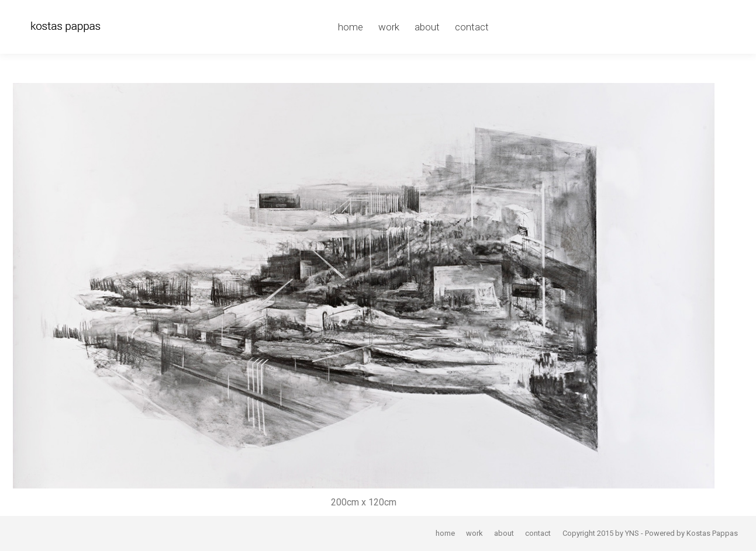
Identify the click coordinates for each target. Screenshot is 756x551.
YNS (632, 533)
